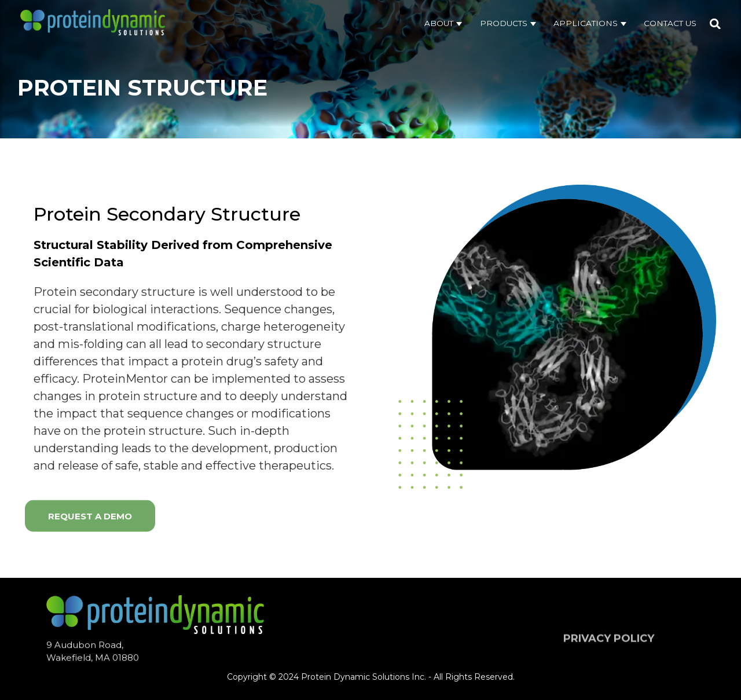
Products (505, 23)
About (440, 23)
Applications (587, 23)
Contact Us (670, 23)
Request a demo (90, 518)
